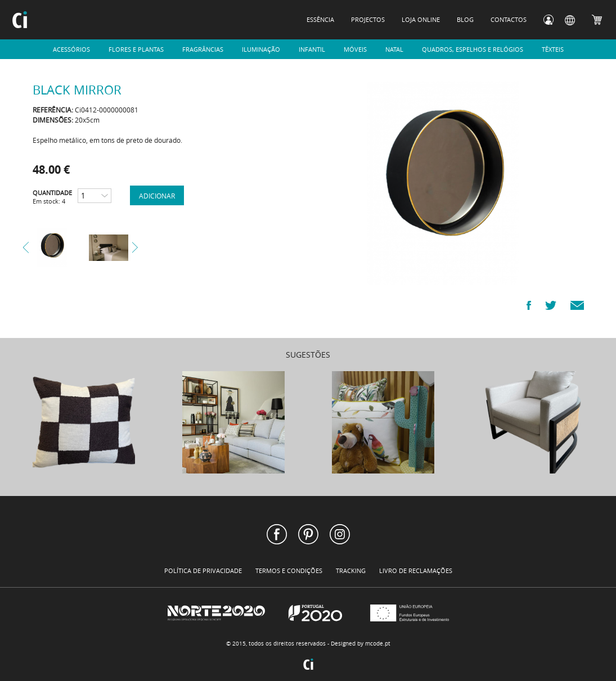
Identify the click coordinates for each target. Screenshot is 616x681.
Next (135, 247)
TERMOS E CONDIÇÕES (289, 570)
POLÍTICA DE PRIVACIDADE (203, 570)
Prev (26, 247)
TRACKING (351, 570)
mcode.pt (378, 644)
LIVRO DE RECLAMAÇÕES (416, 570)
